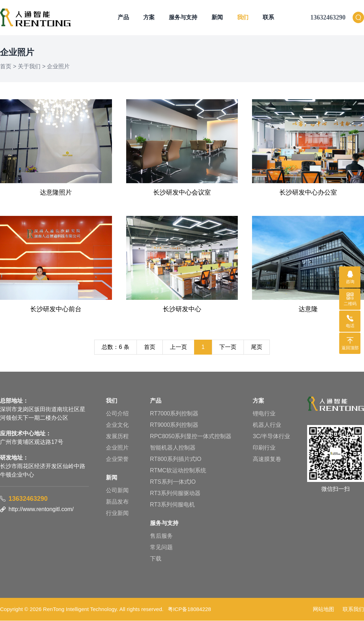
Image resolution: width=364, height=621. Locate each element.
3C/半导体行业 (271, 437)
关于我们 (29, 67)
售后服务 (161, 536)
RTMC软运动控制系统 (178, 471)
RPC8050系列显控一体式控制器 (191, 437)
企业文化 (117, 425)
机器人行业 (267, 425)
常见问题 (161, 548)
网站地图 (323, 609)
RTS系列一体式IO (173, 482)
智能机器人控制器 (173, 448)
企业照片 (58, 67)
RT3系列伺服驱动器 (175, 493)
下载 (156, 559)
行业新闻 (117, 513)
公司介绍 (117, 414)
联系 (268, 18)
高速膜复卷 (267, 459)
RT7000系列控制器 (174, 414)
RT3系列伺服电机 (172, 505)
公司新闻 (117, 491)
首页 (6, 67)
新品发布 (117, 502)
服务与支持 (183, 18)
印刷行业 (264, 448)
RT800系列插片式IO (176, 459)
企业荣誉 (117, 459)
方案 (149, 18)
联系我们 (353, 609)
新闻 (217, 18)
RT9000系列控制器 (174, 425)
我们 (243, 18)
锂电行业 (264, 414)
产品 (123, 18)
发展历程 (117, 437)
